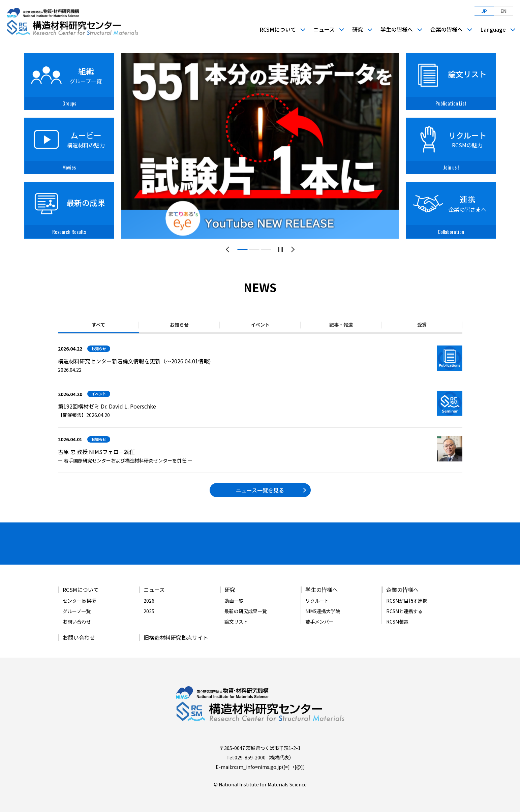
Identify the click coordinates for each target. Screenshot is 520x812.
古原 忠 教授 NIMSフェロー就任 (96, 452)
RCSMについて (278, 29)
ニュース (324, 29)
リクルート (317, 599)
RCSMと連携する (404, 609)
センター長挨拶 (79, 599)
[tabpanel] (260, 146)
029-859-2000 (250, 755)
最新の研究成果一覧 (246, 609)
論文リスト (236, 620)
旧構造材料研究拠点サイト (176, 635)
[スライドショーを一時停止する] (280, 250)
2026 (149, 599)
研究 (358, 29)
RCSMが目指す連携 (407, 599)
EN (503, 11)
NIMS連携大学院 (323, 609)
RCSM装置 (397, 620)
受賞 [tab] (422, 325)
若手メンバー (319, 620)
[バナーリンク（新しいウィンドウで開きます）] (96, 553)
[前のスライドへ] (229, 250)
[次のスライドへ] (292, 250)
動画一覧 (234, 599)
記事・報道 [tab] (341, 325)
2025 (149, 609)
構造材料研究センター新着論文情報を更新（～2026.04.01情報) (134, 361)
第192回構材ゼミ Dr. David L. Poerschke (107, 406)
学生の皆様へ (397, 29)
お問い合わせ (77, 620)
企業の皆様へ (447, 29)
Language (493, 29)
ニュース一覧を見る (260, 490)
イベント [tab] (260, 325)
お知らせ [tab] (179, 325)
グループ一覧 (77, 609)
